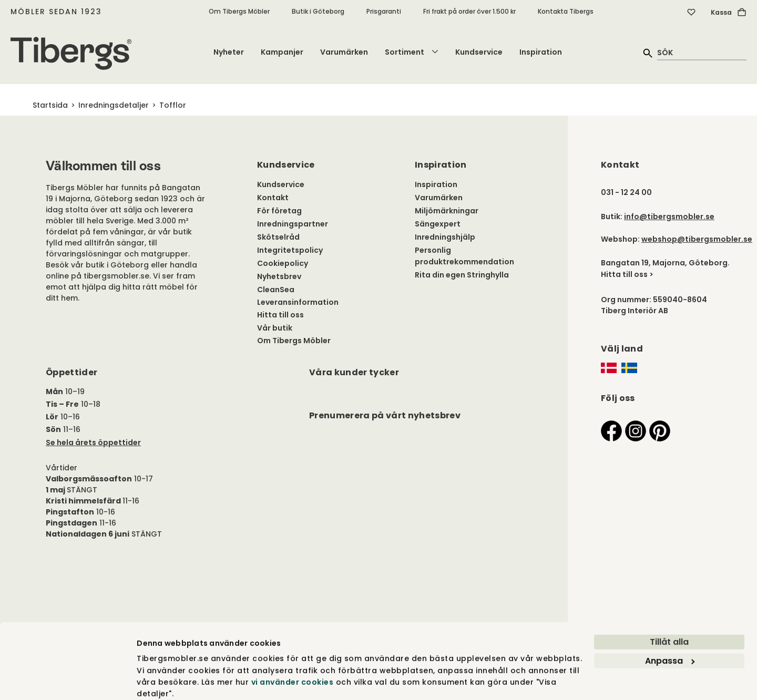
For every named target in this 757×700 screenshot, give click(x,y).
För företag (279, 211)
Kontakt (273, 198)
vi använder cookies (293, 641)
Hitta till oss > (627, 274)
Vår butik (275, 328)
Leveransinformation (298, 302)
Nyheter (229, 52)
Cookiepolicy (283, 263)
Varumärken (344, 52)
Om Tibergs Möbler (239, 11)
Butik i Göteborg (318, 11)
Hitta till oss (280, 315)
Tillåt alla (669, 601)
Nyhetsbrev (279, 276)
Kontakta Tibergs (566, 11)
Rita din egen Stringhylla (462, 275)
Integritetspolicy (290, 250)
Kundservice (479, 52)
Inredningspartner (293, 224)
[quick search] (702, 52)
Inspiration (541, 52)
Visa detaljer (162, 680)
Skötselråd (278, 237)
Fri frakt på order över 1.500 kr (469, 11)
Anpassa (670, 620)
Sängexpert (438, 224)
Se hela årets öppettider (93, 442)
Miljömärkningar (447, 211)
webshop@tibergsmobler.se (697, 239)
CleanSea (276, 290)
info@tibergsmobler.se (669, 217)
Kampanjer (282, 52)
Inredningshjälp (445, 237)
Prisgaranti (384, 11)
